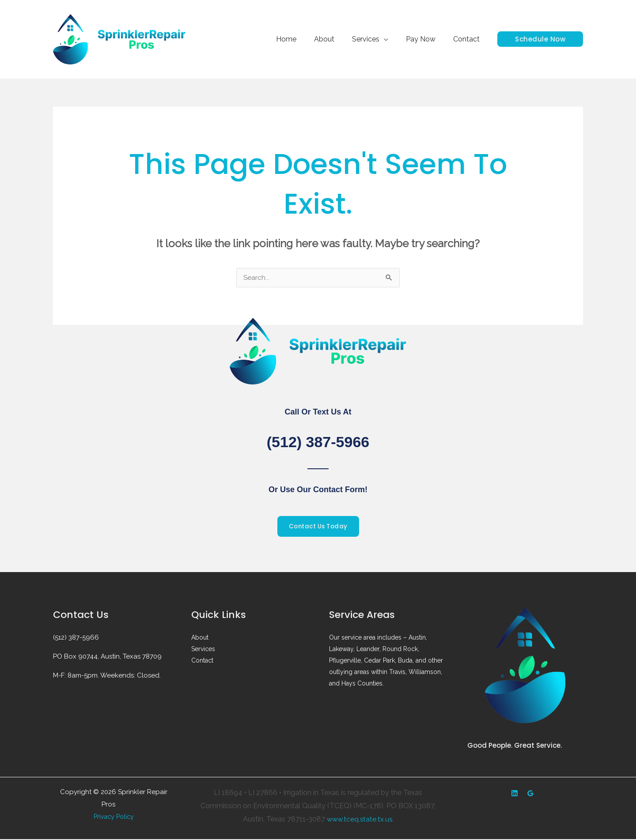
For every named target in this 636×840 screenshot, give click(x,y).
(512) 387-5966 (318, 441)
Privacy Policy (114, 817)
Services (375, 39)
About (337, 39)
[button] (540, 39)
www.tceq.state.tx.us (359, 819)
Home (302, 39)
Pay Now (426, 39)
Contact (468, 39)
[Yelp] (515, 794)
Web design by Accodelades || (122, 807)
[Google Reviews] (530, 794)
